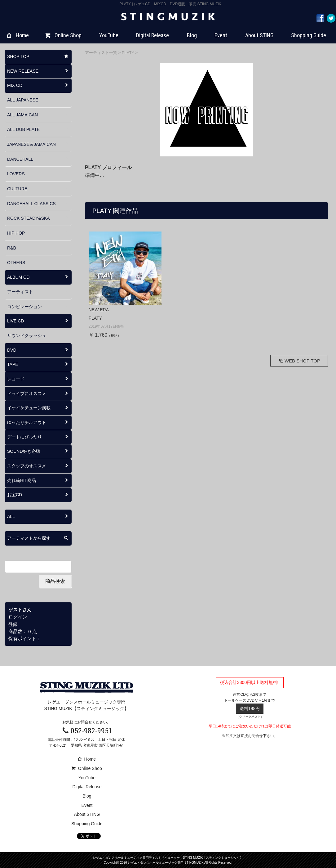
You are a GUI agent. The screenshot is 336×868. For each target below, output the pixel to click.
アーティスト (20, 292)
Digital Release (153, 35)
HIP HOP (16, 233)
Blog (192, 35)
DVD (12, 350)
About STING (259, 35)
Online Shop (63, 35)
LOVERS (16, 174)
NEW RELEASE (23, 71)
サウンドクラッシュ (27, 335)
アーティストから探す (29, 538)
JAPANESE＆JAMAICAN (31, 144)
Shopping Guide (309, 35)
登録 (13, 624)
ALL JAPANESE (23, 100)
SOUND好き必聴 (24, 451)
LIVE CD (15, 321)
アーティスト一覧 (102, 53)
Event (221, 35)
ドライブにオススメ (27, 394)
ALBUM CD (18, 277)
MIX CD (15, 85)
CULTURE (17, 189)
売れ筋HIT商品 (22, 480)
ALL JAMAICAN (22, 115)
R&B (12, 248)
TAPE (13, 364)
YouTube (109, 35)
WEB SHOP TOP (299, 361)
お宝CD (15, 495)
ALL (11, 516)
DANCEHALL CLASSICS (31, 204)
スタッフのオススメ (27, 466)
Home (18, 35)
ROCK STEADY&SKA (29, 218)
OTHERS (16, 263)
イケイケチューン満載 (29, 408)
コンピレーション (24, 307)
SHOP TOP (18, 56)
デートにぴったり (24, 437)
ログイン (18, 617)
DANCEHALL (20, 159)
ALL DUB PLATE (23, 129)
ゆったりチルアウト (27, 422)
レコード (16, 379)
